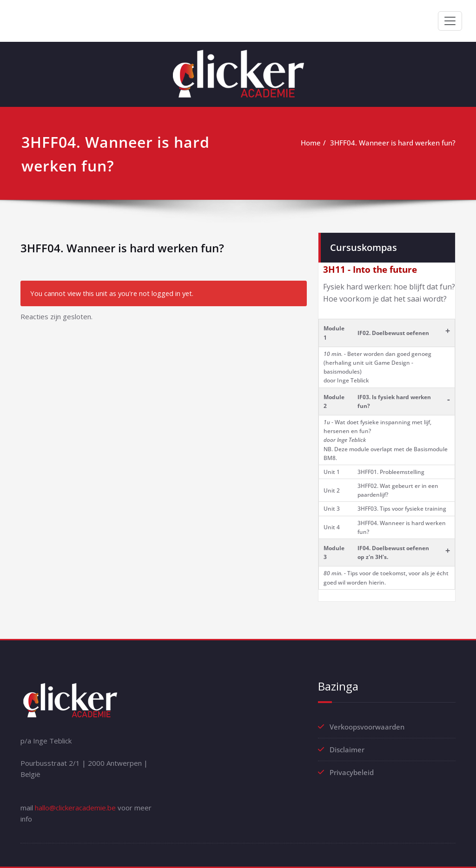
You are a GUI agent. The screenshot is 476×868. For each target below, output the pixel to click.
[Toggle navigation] (450, 21)
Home (311, 143)
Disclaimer (347, 750)
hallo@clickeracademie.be (75, 808)
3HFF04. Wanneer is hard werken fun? (393, 143)
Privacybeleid (352, 772)
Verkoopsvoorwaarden (367, 727)
